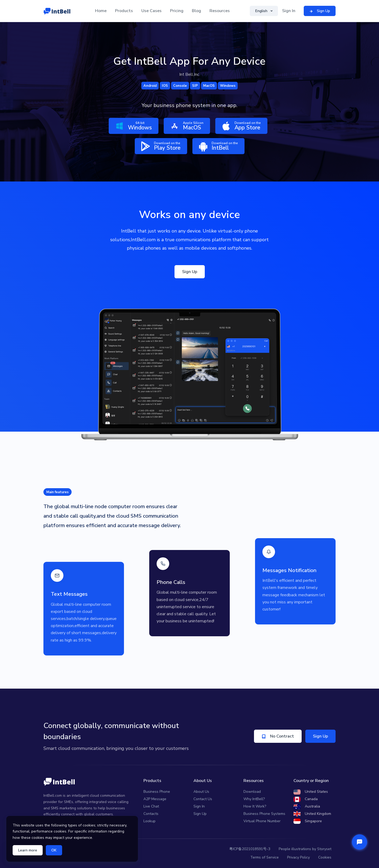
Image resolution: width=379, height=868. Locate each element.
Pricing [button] (177, 11)
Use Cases (151, 11)
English (262, 11)
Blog (196, 11)
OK (54, 850)
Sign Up (190, 272)
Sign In (289, 11)
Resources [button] (220, 11)
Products (124, 11)
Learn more (28, 850)
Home (101, 11)
